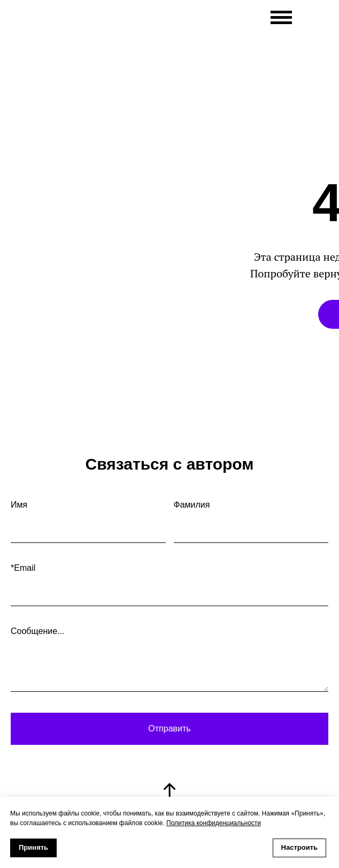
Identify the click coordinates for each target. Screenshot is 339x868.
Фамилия (192, 505)
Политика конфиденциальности (214, 823)
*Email (23, 568)
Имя (19, 505)
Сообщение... (37, 631)
